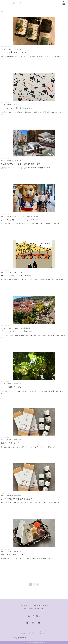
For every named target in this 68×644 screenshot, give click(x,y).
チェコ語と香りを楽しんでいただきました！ (20, 108)
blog (2, 49)
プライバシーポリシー (23, 605)
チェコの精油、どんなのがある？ (15, 52)
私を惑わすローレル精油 (11, 443)
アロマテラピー (8, 49)
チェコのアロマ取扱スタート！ (14, 555)
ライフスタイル (26, 216)
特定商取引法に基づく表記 (42, 605)
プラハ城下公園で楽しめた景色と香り (17, 331)
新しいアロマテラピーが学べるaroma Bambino (35, 642)
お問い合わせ (34, 616)
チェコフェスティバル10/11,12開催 (16, 276)
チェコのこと (17, 49)
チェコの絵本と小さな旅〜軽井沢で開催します (21, 164)
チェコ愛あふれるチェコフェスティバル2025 (20, 220)
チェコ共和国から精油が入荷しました (17, 499)
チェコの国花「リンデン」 (12, 387)
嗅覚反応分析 (35, 216)
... (61, 56)
